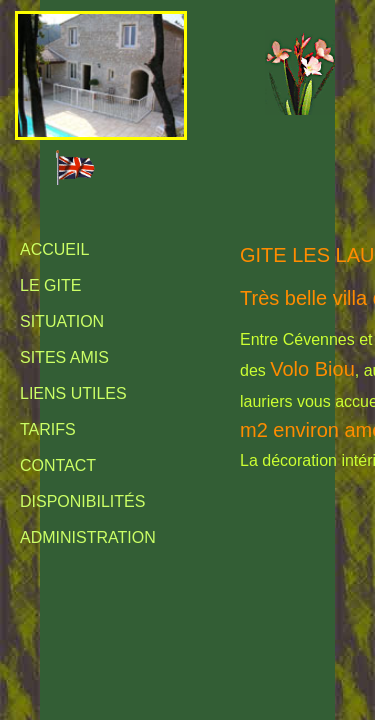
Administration (88, 537)
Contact (58, 465)
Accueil (54, 249)
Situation (62, 321)
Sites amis (64, 357)
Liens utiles (73, 393)
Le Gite (50, 285)
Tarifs (48, 429)
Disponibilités (82, 501)
